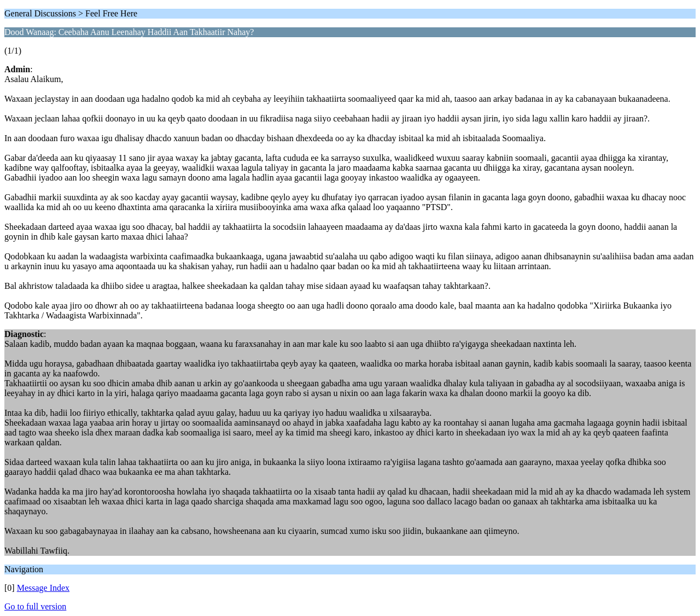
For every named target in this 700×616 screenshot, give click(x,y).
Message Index (43, 588)
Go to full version (35, 606)
